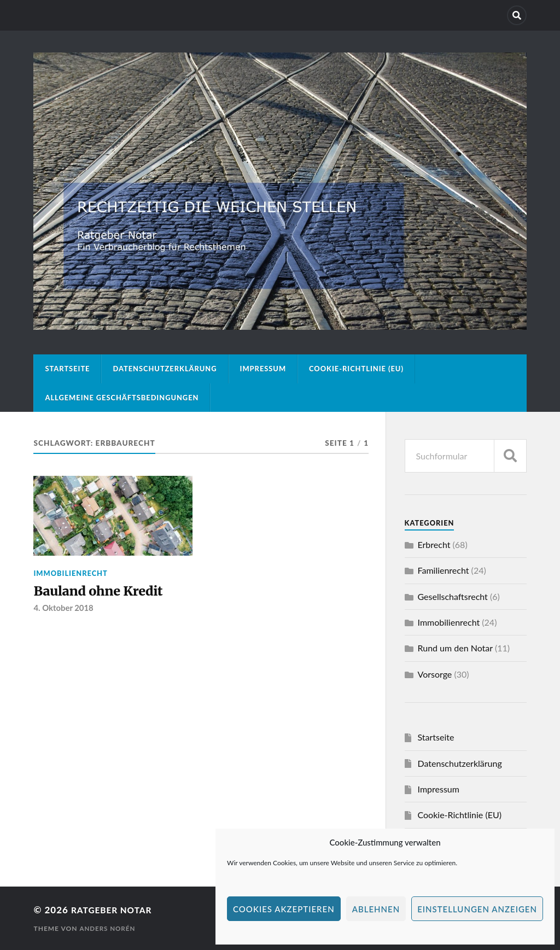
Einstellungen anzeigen (477, 909)
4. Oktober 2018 (64, 610)
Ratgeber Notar (115, 910)
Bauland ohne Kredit (104, 592)
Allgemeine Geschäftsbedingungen (122, 398)
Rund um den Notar (455, 648)
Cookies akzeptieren (284, 909)
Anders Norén (108, 928)
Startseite (67, 369)
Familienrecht (444, 570)
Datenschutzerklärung (165, 369)
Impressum (263, 369)
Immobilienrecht (70, 573)
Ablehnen (376, 909)
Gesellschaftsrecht (453, 596)
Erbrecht (434, 544)
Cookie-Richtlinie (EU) (356, 369)
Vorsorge (435, 674)
